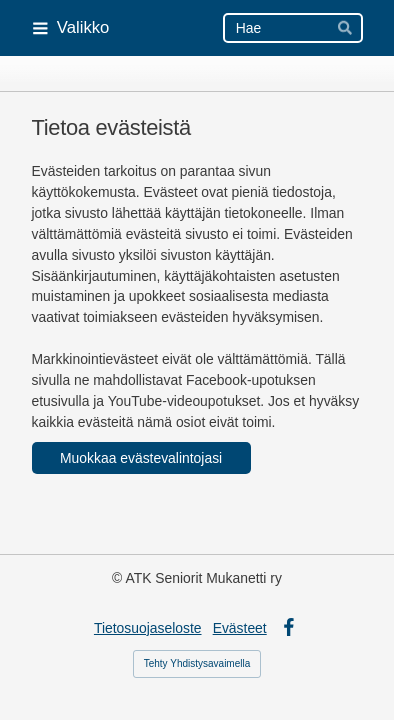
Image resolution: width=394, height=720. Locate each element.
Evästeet (240, 628)
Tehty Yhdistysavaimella (197, 663)
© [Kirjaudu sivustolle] (118, 578)
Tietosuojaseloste (148, 628)
